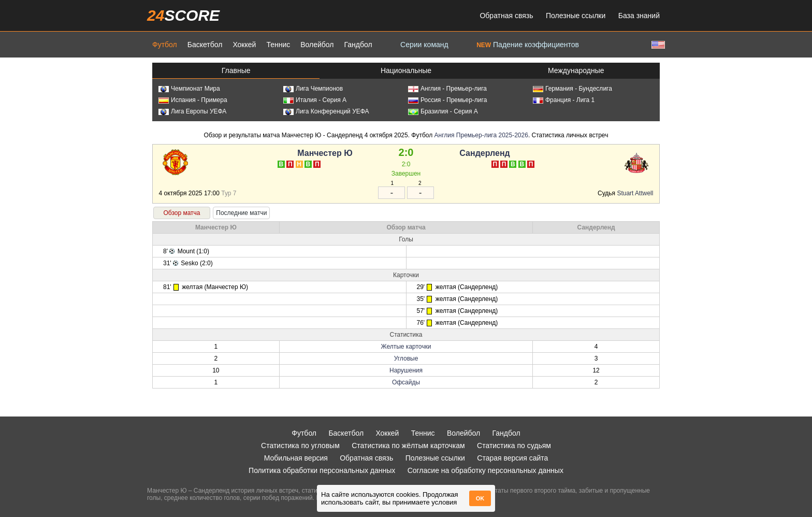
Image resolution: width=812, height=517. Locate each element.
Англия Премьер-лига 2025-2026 (481, 135)
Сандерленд (484, 153)
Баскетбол (205, 45)
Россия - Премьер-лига (447, 100)
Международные (576, 70)
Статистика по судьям (514, 446)
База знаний (639, 16)
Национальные (406, 70)
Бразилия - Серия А (443, 111)
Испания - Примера (193, 100)
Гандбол (358, 45)
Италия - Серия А (315, 100)
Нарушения (406, 370)
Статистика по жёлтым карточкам (408, 446)
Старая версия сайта (512, 458)
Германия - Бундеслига (572, 89)
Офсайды (406, 382)
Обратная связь (506, 16)
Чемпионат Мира (189, 89)
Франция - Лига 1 (564, 100)
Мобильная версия (296, 458)
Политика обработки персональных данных (322, 470)
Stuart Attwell (635, 193)
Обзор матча (182, 213)
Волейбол (317, 45)
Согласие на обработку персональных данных (485, 470)
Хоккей (244, 45)
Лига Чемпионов (313, 89)
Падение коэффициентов (528, 45)
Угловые (406, 358)
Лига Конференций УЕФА (326, 111)
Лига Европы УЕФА (192, 111)
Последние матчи (241, 213)
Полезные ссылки (576, 16)
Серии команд (424, 45)
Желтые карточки (406, 347)
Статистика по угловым (300, 446)
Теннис (278, 45)
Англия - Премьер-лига (447, 89)
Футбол (165, 45)
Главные (236, 70)
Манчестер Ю (325, 153)
